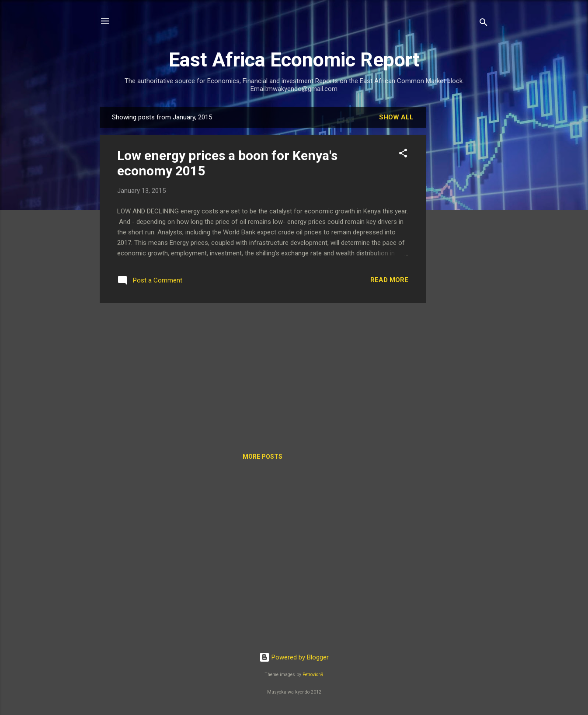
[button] (403, 155)
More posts (263, 457)
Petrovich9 (313, 675)
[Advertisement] (461, 238)
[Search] (484, 24)
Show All (396, 117)
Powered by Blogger (294, 657)
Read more (389, 280)
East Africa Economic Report (294, 60)
